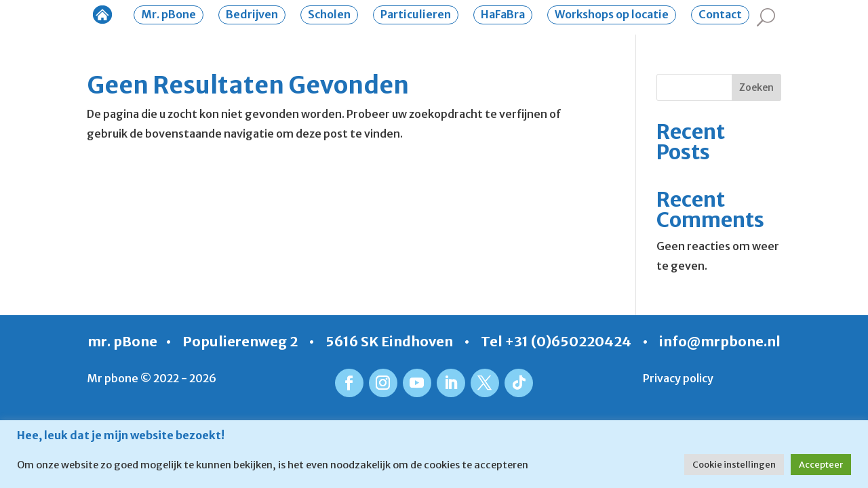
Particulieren (416, 14)
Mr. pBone (169, 14)
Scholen (329, 14)
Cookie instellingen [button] (734, 465)
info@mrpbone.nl (720, 341)
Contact (720, 14)
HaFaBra (503, 14)
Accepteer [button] (821, 465)
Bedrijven (252, 14)
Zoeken (756, 87)
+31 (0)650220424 (568, 341)
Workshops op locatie (612, 14)
